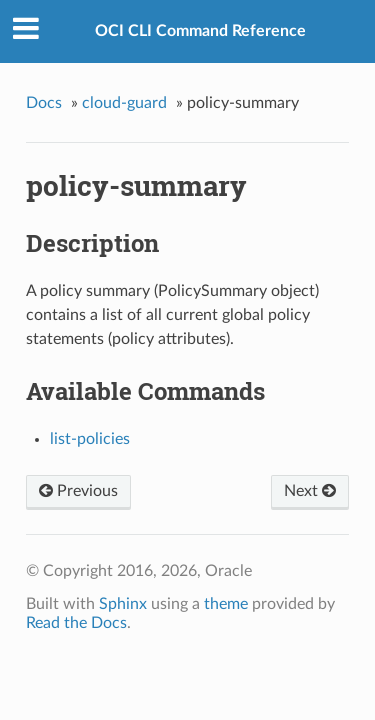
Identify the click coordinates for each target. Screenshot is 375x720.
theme (226, 604)
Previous (78, 491)
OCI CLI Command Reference (200, 31)
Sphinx (123, 604)
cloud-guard (124, 103)
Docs (44, 103)
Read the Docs (76, 623)
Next (310, 491)
